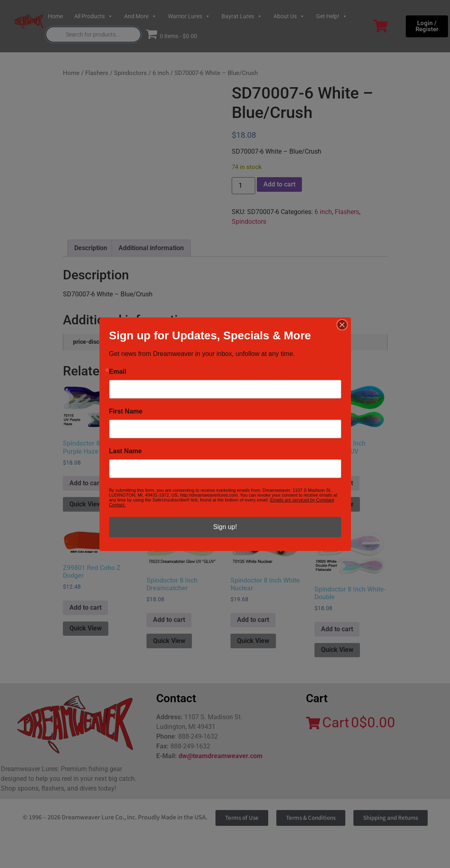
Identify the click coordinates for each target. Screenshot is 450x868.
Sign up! (225, 527)
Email (118, 372)
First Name (126, 411)
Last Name (126, 451)
